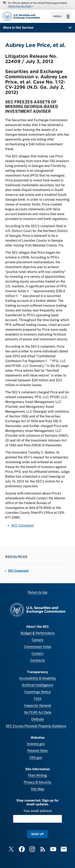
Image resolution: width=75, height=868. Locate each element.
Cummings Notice (38, 692)
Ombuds (37, 719)
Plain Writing (37, 775)
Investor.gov (36, 744)
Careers (38, 640)
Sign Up (37, 834)
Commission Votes (38, 647)
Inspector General (38, 706)
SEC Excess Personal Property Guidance (36, 726)
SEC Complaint (22, 526)
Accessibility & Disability (37, 678)
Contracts (37, 660)
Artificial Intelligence (37, 685)
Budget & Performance (38, 633)
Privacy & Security (37, 782)
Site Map (37, 789)
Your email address (38, 811)
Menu (62, 16)
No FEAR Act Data (38, 712)
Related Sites (37, 751)
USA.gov (36, 758)
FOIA (38, 699)
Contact (37, 654)
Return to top (38, 592)
